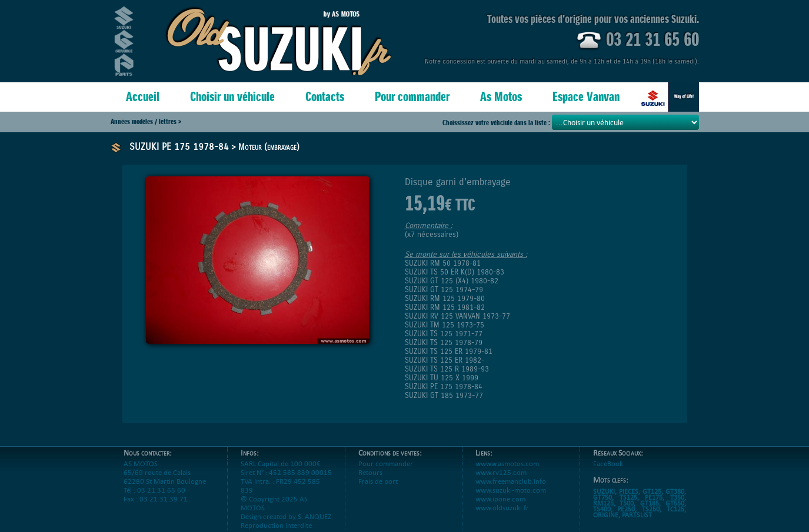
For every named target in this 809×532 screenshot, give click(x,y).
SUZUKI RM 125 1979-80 (445, 298)
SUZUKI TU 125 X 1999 (442, 378)
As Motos (501, 97)
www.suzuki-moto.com (511, 499)
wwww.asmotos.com (507, 472)
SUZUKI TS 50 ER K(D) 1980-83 (455, 272)
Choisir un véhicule (232, 97)
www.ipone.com (500, 508)
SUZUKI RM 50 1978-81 (443, 263)
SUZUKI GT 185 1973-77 (444, 395)
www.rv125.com (501, 481)
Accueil (143, 97)
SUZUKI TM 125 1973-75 (445, 325)
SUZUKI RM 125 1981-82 (445, 307)
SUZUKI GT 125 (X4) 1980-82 (452, 281)
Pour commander (412, 97)
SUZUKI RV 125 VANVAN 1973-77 (457, 316)
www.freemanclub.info (511, 490)
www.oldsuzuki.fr (502, 516)
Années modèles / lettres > (146, 121)
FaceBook (608, 472)
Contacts (325, 97)
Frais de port (378, 490)
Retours (370, 481)
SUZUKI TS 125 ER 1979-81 (449, 351)
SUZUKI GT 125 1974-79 (444, 290)
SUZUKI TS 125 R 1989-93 (447, 369)
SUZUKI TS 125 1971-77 (444, 334)
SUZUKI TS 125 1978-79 (444, 342)
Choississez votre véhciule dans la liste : (497, 123)
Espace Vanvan (586, 97)
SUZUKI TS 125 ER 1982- (445, 360)
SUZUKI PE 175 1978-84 (179, 147)
